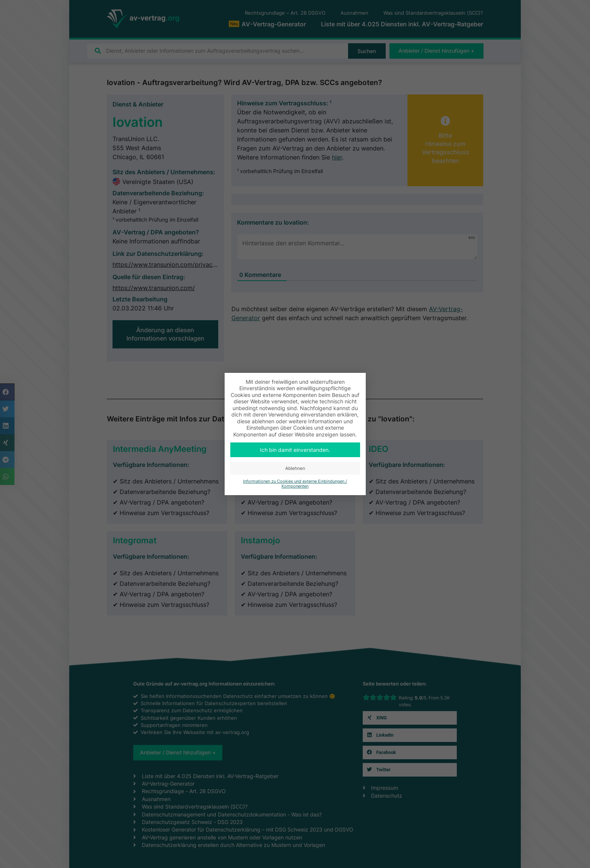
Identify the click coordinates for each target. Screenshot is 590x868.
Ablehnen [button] (295, 468)
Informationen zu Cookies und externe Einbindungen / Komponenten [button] (295, 484)
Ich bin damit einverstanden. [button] (295, 450)
